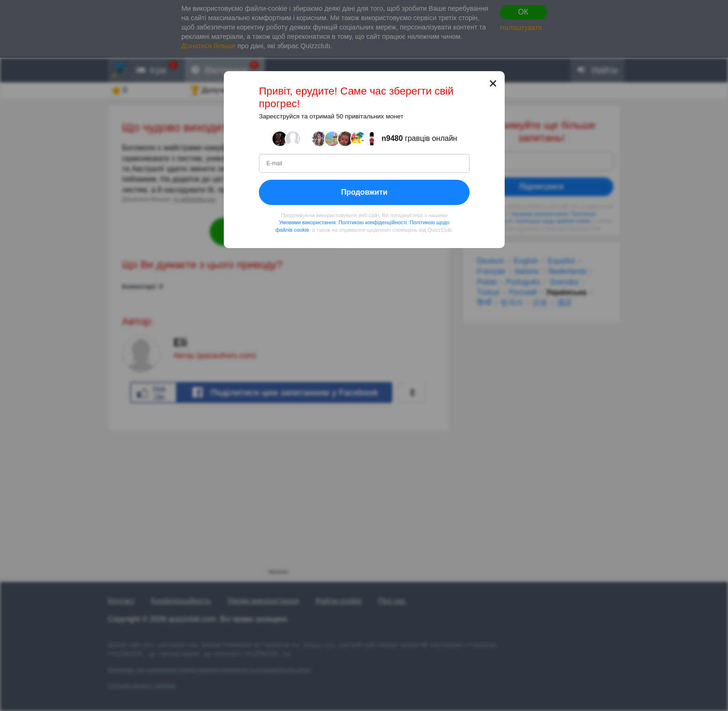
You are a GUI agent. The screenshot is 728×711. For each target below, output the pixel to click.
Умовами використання (307, 222)
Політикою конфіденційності (372, 222)
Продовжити (364, 192)
